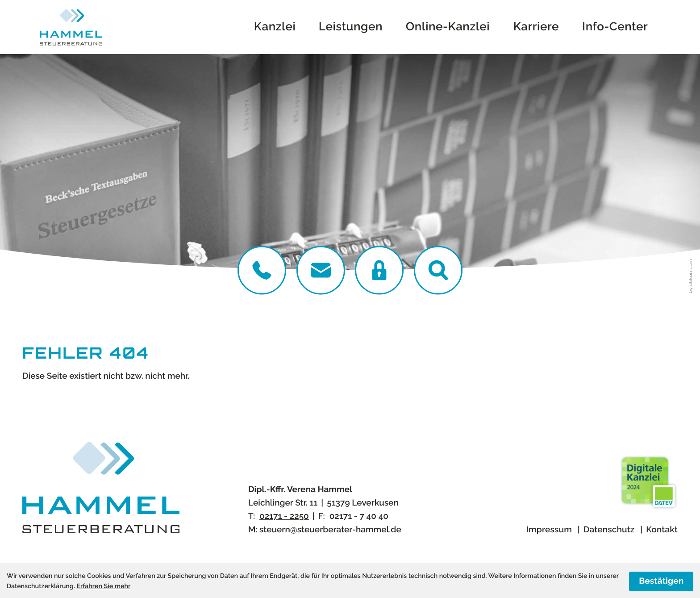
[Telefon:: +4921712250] (262, 270)
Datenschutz (609, 530)
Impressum (549, 530)
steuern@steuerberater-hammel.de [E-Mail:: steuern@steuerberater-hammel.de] (330, 530)
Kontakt (662, 530)
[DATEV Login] (379, 270)
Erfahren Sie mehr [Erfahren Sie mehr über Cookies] (103, 586)
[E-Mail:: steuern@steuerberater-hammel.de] (321, 270)
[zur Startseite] (71, 27)
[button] (438, 270)
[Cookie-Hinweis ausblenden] (661, 581)
